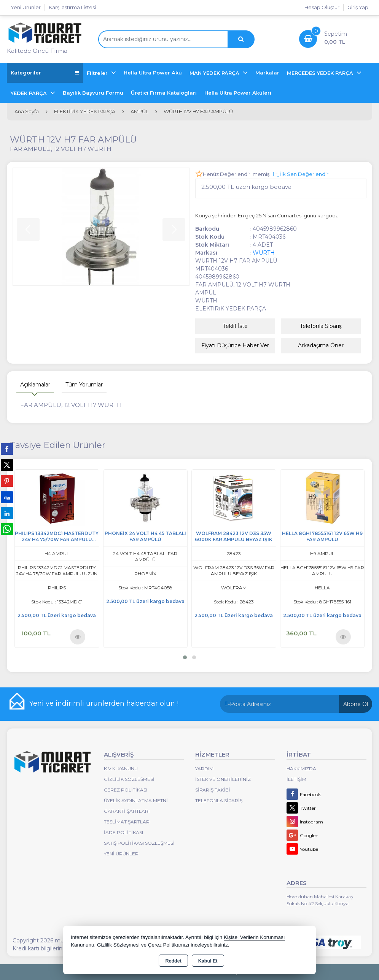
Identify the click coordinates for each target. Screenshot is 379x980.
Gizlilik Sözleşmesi (129, 779)
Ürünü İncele (78, 636)
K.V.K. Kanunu (121, 769)
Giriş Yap (358, 7)
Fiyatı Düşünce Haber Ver (235, 345)
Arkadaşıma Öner (321, 345)
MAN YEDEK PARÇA (215, 73)
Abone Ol (356, 704)
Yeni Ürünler (121, 854)
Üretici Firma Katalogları (164, 93)
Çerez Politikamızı (169, 945)
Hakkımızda (301, 769)
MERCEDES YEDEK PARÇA (321, 73)
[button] (185, 657)
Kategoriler (45, 73)
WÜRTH (264, 253)
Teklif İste (235, 326)
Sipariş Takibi (213, 790)
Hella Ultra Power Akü (153, 73)
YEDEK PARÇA (29, 93)
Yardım (204, 769)
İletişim (296, 779)
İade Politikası (123, 832)
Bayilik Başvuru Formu (93, 93)
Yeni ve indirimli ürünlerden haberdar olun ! (104, 703)
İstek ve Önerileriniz (223, 779)
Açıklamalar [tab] (35, 385)
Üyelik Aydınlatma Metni (136, 800)
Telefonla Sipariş (321, 326)
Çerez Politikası (126, 790)
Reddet (173, 961)
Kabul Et (208, 961)
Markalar (267, 73)
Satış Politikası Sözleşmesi (139, 843)
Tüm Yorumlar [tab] (84, 385)
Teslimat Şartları (127, 822)
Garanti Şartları (127, 811)
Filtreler (98, 73)
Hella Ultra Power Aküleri (238, 93)
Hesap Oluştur (322, 7)
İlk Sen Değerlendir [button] (300, 174)
